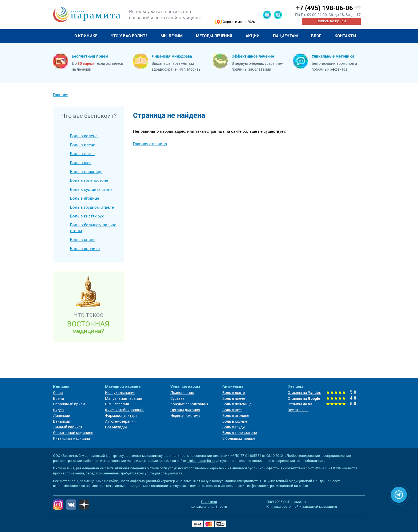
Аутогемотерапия (120, 421)
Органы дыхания (185, 410)
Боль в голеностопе (89, 180)
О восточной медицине (73, 433)
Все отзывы (298, 410)
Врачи (59, 398)
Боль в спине (83, 240)
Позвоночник (182, 393)
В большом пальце (239, 438)
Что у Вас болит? (129, 36)
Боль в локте (82, 154)
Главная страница (150, 144)
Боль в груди (234, 427)
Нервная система (185, 416)
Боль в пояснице (86, 172)
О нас (58, 393)
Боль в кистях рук (87, 216)
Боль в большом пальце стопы (93, 228)
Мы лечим (172, 36)
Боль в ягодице (85, 198)
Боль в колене (84, 136)
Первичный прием (69, 404)
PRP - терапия (117, 404)
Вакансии (62, 421)
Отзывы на (304, 393)
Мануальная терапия (124, 398)
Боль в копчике (85, 249)
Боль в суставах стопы (92, 190)
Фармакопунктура (121, 416)
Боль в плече (83, 145)
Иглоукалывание (120, 393)
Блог (316, 36)
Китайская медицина (72, 438)
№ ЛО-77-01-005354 (246, 456)
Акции (253, 36)
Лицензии (62, 416)
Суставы (178, 398)
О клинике (86, 36)
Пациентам (285, 36)
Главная (60, 36)
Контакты (345, 36)
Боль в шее (81, 163)
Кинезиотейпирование (125, 410)
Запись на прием (331, 21)
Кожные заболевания (189, 404)
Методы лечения (214, 36)
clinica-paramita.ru (201, 461)
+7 (325, 8)
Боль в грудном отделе (92, 207)
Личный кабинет (68, 427)
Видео (58, 410)
